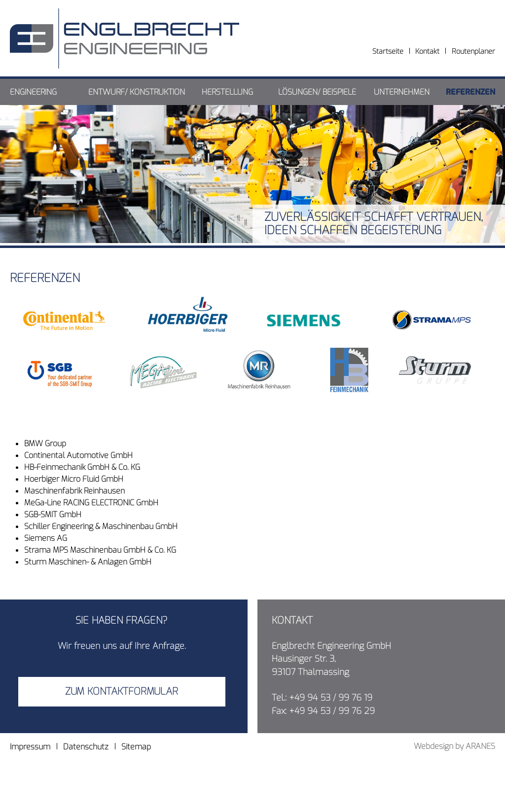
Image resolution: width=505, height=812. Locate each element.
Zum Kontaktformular (122, 691)
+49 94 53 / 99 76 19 (331, 698)
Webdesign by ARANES (454, 746)
